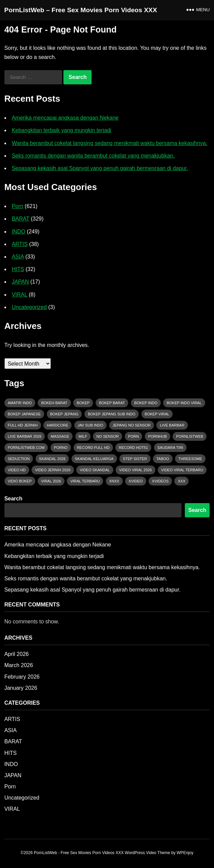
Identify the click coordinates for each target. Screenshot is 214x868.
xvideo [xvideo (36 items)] (136, 481)
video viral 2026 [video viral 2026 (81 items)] (135, 470)
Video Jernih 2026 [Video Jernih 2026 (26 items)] (53, 470)
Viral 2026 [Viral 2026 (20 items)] (51, 481)
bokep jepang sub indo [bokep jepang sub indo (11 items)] (112, 414)
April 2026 (17, 654)
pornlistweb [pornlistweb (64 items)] (190, 436)
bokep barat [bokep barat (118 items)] (112, 403)
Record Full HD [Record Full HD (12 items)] (93, 448)
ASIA (18, 257)
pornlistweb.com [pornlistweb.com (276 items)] (26, 448)
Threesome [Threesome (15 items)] (190, 459)
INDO (19, 232)
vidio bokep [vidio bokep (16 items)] (20, 481)
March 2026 (19, 665)
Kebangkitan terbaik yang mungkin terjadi (62, 130)
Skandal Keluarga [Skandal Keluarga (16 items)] (94, 459)
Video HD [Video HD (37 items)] (17, 470)
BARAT (21, 219)
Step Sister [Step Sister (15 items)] (135, 459)
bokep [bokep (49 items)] (83, 403)
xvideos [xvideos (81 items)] (160, 481)
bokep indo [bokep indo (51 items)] (146, 403)
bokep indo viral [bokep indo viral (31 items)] (184, 403)
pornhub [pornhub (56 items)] (158, 436)
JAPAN (20, 282)
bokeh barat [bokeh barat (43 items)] (54, 403)
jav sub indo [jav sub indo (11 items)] (91, 425)
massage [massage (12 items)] (60, 436)
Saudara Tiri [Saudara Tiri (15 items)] (170, 448)
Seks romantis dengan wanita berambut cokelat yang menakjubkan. (93, 156)
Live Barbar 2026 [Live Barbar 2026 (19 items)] (25, 436)
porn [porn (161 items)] (134, 436)
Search (13, 499)
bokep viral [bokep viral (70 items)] (157, 414)
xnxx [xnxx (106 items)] (114, 481)
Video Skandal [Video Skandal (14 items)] (95, 470)
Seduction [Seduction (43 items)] (19, 459)
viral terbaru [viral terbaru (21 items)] (85, 481)
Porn (18, 206)
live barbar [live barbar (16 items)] (172, 425)
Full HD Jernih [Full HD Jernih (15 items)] (23, 425)
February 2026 (22, 677)
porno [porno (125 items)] (61, 448)
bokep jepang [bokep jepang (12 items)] (64, 414)
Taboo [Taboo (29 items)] (163, 459)
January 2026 (21, 688)
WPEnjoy (185, 853)
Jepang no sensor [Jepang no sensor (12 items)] (132, 425)
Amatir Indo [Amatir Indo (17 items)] (20, 403)
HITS (18, 269)
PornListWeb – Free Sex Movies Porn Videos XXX (81, 10)
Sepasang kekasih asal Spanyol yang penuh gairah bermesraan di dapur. (100, 168)
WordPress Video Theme (147, 853)
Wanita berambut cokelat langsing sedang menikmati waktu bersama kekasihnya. (110, 143)
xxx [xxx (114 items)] (181, 481)
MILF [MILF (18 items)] (83, 436)
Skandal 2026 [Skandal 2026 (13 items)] (52, 459)
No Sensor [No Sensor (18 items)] (108, 436)
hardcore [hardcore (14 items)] (57, 425)
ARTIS (20, 244)
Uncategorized (29, 307)
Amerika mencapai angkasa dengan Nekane (65, 118)
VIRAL (20, 295)
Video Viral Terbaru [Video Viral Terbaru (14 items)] (182, 470)
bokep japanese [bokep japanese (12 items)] (24, 414)
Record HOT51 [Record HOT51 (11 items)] (133, 448)
